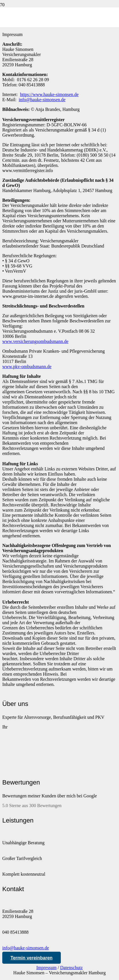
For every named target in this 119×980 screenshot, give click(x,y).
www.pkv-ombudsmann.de (27, 367)
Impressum (46, 968)
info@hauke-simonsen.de (26, 948)
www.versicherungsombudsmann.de (35, 341)
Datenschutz (71, 968)
